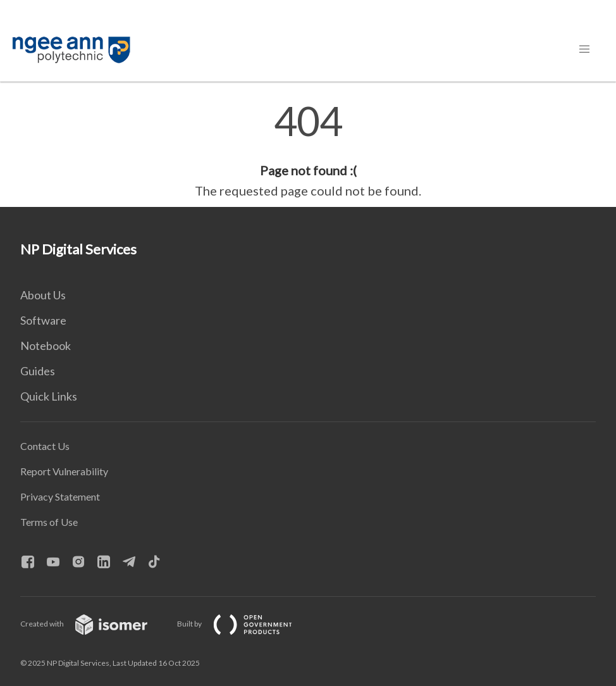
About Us (43, 295)
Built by (245, 624)
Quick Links (49, 396)
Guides (38, 371)
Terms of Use (49, 522)
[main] (308, 151)
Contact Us (45, 446)
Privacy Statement (60, 496)
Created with (94, 624)
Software (43, 320)
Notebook (46, 346)
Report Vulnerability (64, 471)
